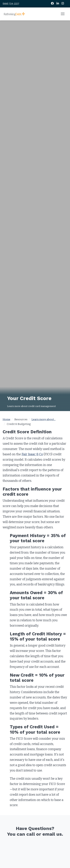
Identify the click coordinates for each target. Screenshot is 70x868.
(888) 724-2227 (11, 4)
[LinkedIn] (58, 4)
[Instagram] (63, 4)
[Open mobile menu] (63, 14)
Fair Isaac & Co (32, 454)
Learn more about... (44, 419)
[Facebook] (53, 4)
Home (7, 419)
